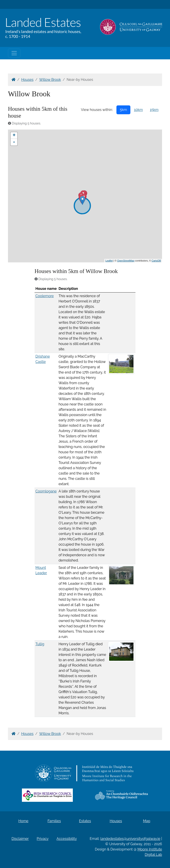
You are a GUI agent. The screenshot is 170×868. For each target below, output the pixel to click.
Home (23, 821)
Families (54, 821)
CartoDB (156, 261)
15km (154, 110)
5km (124, 110)
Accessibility (67, 839)
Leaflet (109, 261)
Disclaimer (20, 839)
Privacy (43, 839)
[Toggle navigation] (14, 53)
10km (138, 110)
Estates (85, 821)
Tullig (40, 644)
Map (147, 821)
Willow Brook (50, 80)
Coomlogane (46, 491)
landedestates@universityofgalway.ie (130, 839)
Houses (27, 80)
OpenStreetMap (126, 261)
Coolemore (45, 296)
